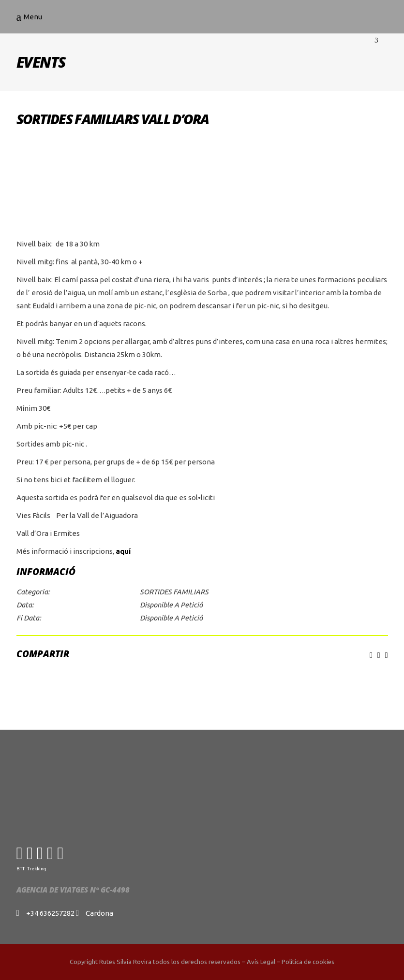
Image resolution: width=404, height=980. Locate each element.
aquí (123, 551)
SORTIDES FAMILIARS (174, 592)
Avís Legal (261, 962)
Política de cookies (308, 962)
